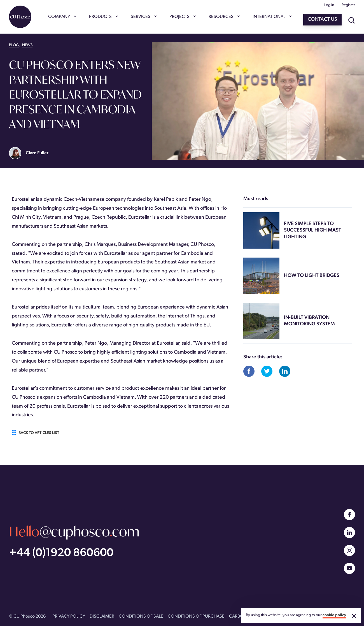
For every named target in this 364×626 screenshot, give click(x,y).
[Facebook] (349, 515)
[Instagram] (349, 550)
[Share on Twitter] (267, 371)
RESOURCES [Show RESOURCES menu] (224, 17)
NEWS (27, 45)
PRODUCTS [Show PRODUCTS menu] (103, 17)
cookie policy (334, 615)
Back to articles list (35, 433)
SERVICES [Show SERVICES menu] (143, 17)
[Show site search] (352, 21)
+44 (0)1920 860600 (61, 553)
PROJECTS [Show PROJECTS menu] (182, 17)
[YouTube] (349, 568)
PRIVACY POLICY (69, 616)
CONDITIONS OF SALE (141, 616)
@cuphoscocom (74, 531)
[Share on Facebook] (249, 371)
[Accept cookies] (354, 616)
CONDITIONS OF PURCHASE (196, 616)
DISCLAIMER (102, 616)
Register (348, 5)
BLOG (14, 45)
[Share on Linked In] (285, 371)
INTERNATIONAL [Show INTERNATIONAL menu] (272, 17)
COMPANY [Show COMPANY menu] (62, 17)
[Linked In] (349, 532)
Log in (329, 5)
